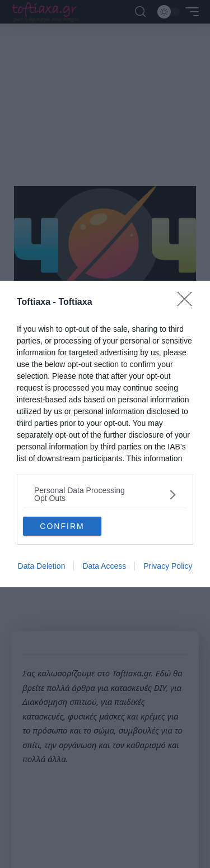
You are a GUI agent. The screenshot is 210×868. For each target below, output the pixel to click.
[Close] (188, 303)
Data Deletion (42, 566)
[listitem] (105, 494)
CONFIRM (62, 526)
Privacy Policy (168, 566)
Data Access (104, 566)
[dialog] (105, 434)
